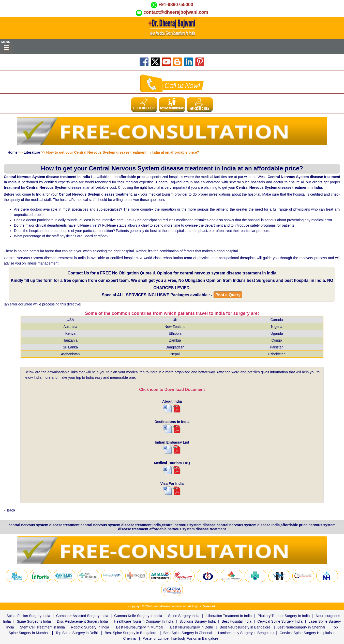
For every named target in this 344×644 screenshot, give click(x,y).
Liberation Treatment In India (229, 616)
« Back (10, 510)
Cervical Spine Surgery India (280, 621)
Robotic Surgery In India (90, 627)
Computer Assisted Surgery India (82, 616)
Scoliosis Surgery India (198, 621)
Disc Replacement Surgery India (83, 621)
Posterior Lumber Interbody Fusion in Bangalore (180, 638)
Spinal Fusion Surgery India (28, 616)
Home (13, 152)
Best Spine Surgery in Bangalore (131, 633)
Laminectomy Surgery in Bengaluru (246, 633)
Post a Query (228, 295)
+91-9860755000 (176, 5)
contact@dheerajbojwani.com (176, 12)
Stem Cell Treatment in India (43, 627)
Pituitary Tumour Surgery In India (284, 616)
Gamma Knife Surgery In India (138, 616)
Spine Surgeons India (34, 621)
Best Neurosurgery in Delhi (191, 627)
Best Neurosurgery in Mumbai (140, 627)
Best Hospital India (237, 621)
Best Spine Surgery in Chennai (188, 633)
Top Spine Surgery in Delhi (77, 633)
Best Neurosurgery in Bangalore (245, 627)
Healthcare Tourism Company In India (144, 621)
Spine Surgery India (184, 616)
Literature (32, 152)
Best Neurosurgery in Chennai (301, 627)
